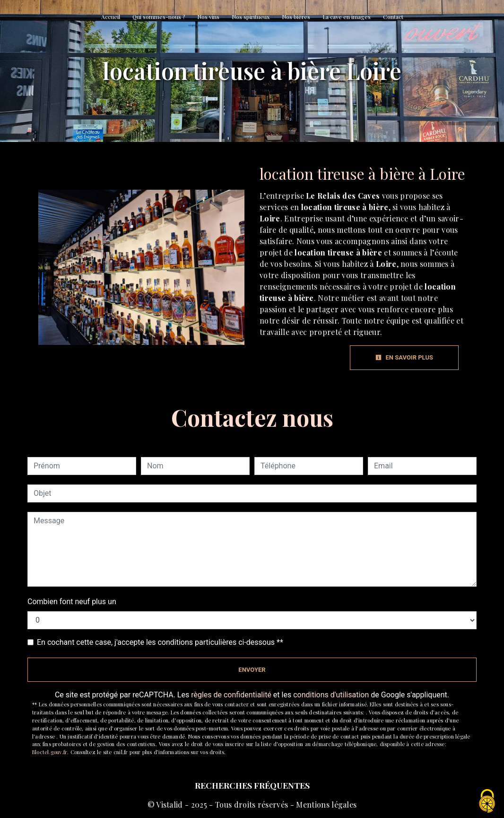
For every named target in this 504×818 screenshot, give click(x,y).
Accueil (111, 17)
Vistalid (169, 805)
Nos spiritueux (251, 17)
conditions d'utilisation (331, 695)
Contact (393, 17)
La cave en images (347, 17)
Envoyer (252, 670)
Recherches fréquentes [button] (252, 785)
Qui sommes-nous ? (159, 17)
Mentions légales (325, 805)
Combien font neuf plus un (72, 602)
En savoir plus (404, 357)
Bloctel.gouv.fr (50, 752)
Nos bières (296, 17)
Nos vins (208, 17)
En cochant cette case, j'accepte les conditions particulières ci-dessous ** (160, 642)
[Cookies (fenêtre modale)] (487, 802)
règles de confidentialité (231, 695)
